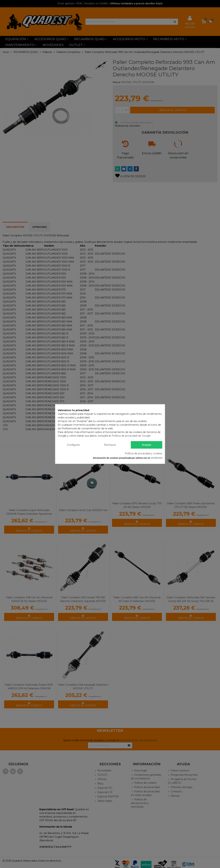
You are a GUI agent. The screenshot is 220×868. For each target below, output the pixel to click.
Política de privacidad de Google (131, 436)
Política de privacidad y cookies (144, 453)
